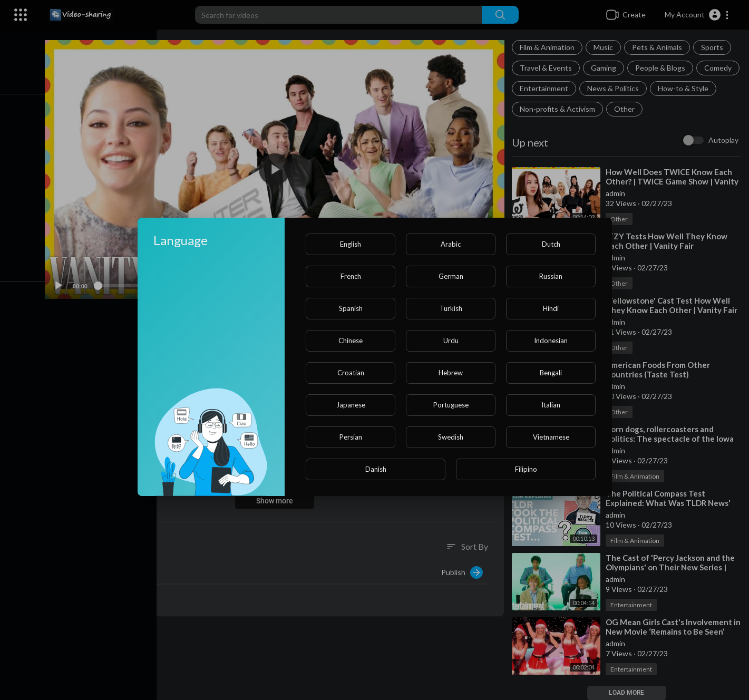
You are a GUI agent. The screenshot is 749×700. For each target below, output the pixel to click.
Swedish (451, 437)
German (451, 276)
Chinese (351, 341)
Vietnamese (551, 437)
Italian (551, 405)
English (351, 244)
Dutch (551, 244)
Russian (551, 276)
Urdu (451, 341)
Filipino (526, 469)
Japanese (351, 405)
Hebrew (451, 373)
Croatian (351, 373)
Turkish (451, 308)
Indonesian (551, 341)
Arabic (451, 244)
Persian (351, 437)
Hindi (551, 308)
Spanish (351, 308)
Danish (376, 469)
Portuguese (451, 405)
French (351, 276)
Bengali (551, 373)
